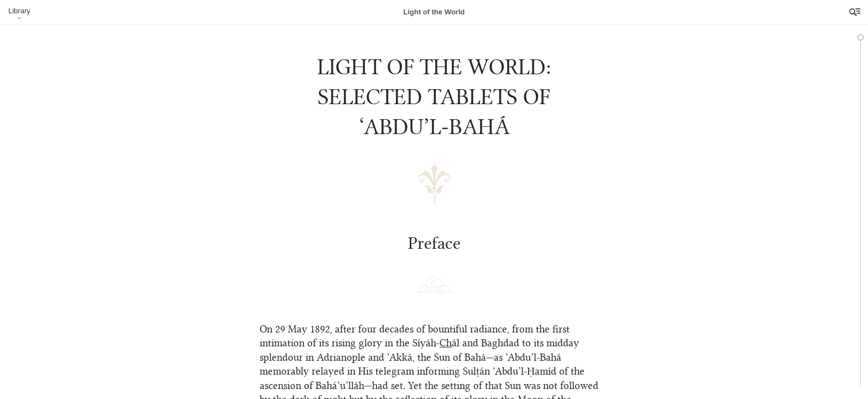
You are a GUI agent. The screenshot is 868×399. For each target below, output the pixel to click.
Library (19, 11)
